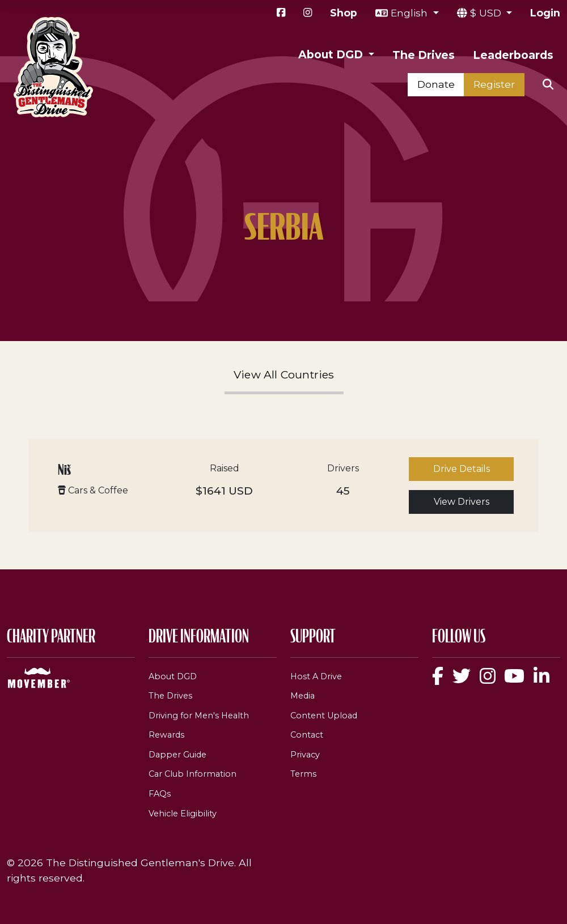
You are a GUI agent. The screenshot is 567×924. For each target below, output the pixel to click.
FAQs (160, 794)
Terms (303, 774)
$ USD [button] (487, 13)
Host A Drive (316, 676)
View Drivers (462, 502)
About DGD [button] (332, 54)
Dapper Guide (177, 755)
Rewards (166, 735)
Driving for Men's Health (199, 716)
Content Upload (324, 716)
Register (494, 84)
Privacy (305, 755)
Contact (307, 735)
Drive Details (462, 469)
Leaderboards (513, 55)
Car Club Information (192, 774)
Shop (344, 13)
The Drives (424, 55)
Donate (436, 84)
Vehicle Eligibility (183, 814)
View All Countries (284, 374)
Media (302, 696)
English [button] (411, 13)
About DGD (173, 676)
